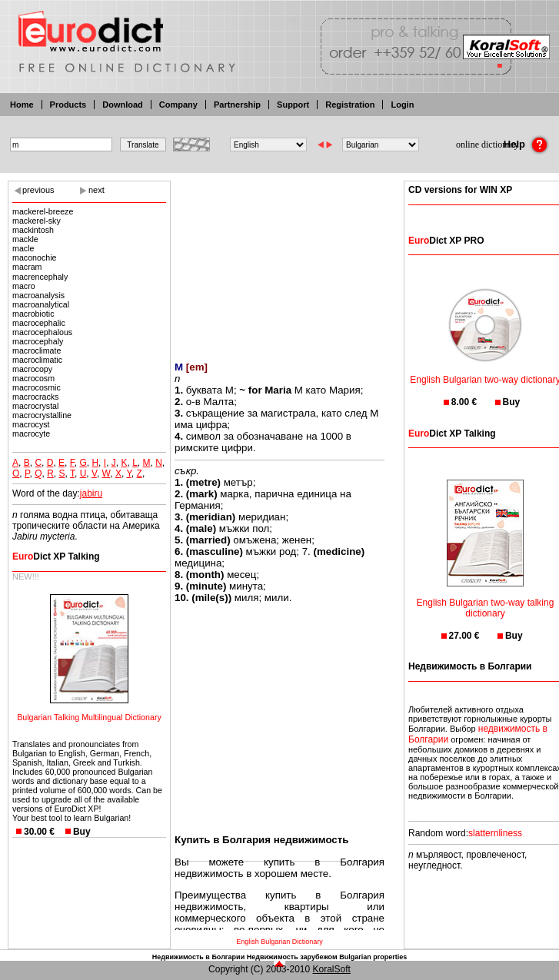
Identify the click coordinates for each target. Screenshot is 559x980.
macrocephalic (39, 323)
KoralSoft (332, 969)
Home (22, 105)
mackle (25, 239)
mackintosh (33, 230)
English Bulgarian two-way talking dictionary (486, 598)
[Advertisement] (279, 261)
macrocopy (32, 369)
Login (402, 105)
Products (68, 105)
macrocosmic (37, 387)
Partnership (237, 105)
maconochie (34, 257)
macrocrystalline (42, 415)
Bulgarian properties (373, 957)
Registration (350, 105)
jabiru (91, 493)
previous (38, 190)
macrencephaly (40, 277)
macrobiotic (33, 314)
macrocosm (33, 378)
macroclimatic (37, 360)
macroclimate (37, 350)
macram (30, 267)
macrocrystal (35, 406)
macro (24, 286)
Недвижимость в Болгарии (198, 957)
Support (293, 105)
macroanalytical (41, 304)
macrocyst (31, 424)
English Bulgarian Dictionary (279, 942)
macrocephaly (38, 341)
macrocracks (35, 397)
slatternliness (495, 833)
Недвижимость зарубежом (292, 957)
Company (178, 105)
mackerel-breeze (43, 211)
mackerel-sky (37, 221)
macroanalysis (38, 295)
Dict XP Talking (56, 556)
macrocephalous (42, 332)
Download (123, 105)
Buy (82, 832)
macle (23, 248)
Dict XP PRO (446, 241)
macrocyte (31, 434)
